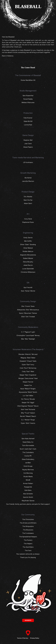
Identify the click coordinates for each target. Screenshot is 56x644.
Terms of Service (23, 638)
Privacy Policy (35, 638)
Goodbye (28, 620)
